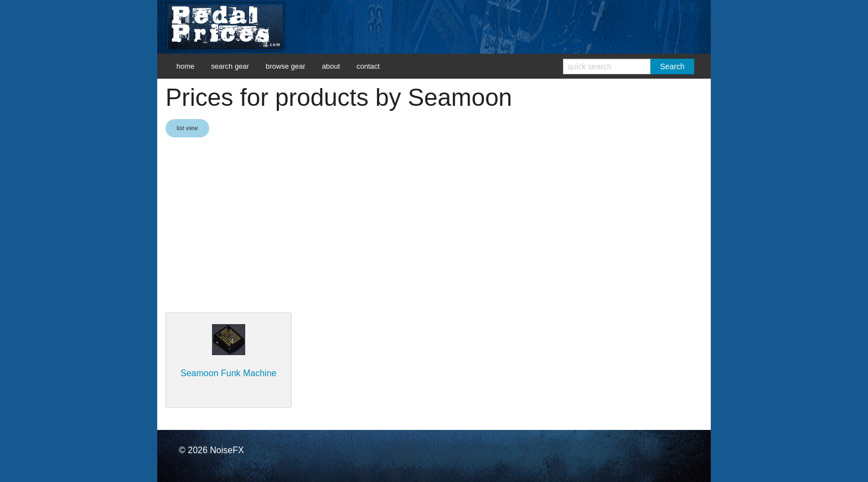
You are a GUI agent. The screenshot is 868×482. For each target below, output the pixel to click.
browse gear (286, 66)
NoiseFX (227, 450)
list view (187, 128)
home (186, 66)
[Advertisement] (434, 226)
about (331, 66)
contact (368, 66)
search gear (230, 66)
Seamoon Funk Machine (228, 373)
